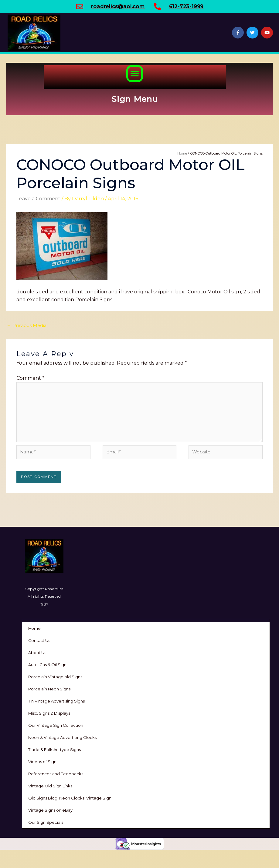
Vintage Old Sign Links (50, 786)
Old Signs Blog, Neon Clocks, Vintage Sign (70, 798)
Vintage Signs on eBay (50, 810)
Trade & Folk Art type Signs (54, 749)
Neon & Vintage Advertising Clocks (62, 737)
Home (34, 628)
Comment (30, 378)
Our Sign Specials (46, 822)
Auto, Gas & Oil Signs (48, 665)
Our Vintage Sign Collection (56, 725)
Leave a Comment (38, 199)
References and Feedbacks (56, 774)
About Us (37, 653)
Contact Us (39, 640)
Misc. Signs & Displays (49, 713)
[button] (135, 74)
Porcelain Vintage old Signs (55, 677)
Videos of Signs (43, 762)
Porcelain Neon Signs (49, 689)
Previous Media (27, 326)
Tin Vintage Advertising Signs (56, 701)
